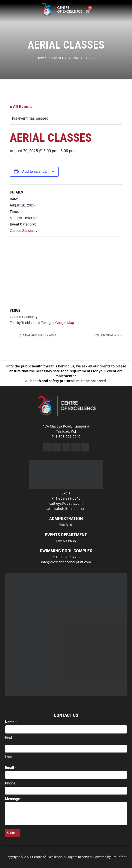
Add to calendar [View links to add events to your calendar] (35, 171)
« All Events (21, 107)
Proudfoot (119, 857)
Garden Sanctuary (24, 231)
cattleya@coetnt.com (66, 503)
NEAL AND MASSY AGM (39, 335)
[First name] (66, 729)
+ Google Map (63, 323)
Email (11, 768)
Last (8, 757)
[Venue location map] (66, 272)
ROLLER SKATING (107, 335)
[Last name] (66, 749)
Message (14, 799)
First (9, 738)
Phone (10, 783)
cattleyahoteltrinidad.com (66, 509)
